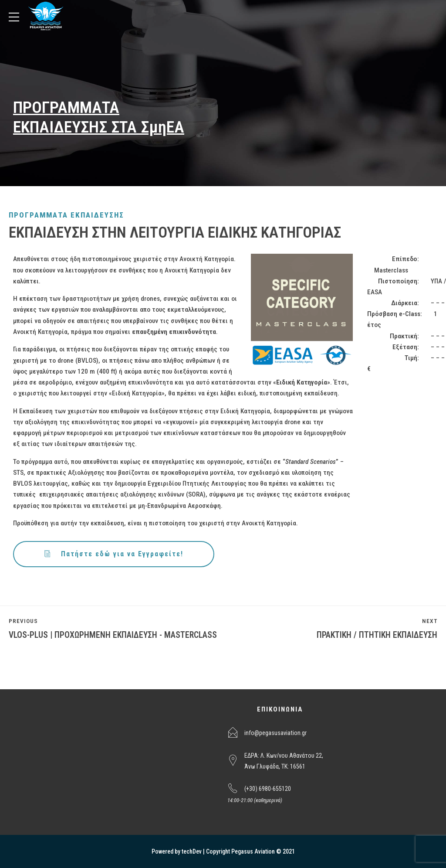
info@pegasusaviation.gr (275, 733)
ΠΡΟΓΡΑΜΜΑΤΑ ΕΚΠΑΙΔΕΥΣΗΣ (66, 215)
